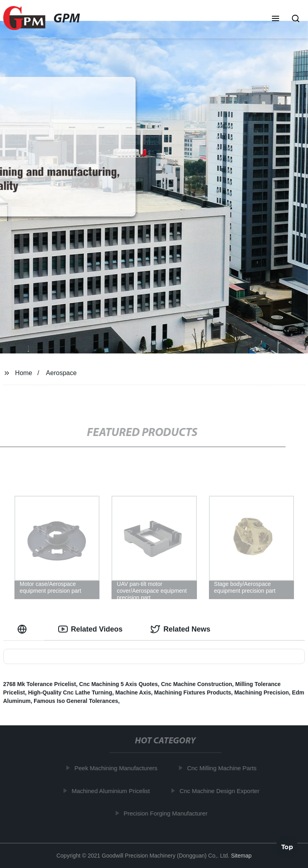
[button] (276, 19)
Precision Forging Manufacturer (167, 813)
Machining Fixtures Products (192, 692)
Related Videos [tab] (90, 629)
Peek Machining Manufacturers (117, 768)
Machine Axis (133, 692)
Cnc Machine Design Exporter (221, 790)
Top (287, 847)
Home (24, 373)
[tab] (24, 629)
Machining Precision (261, 692)
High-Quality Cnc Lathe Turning (70, 692)
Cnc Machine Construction (196, 684)
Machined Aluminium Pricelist (112, 790)
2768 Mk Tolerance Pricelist (40, 684)
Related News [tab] (180, 629)
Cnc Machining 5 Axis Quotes (118, 684)
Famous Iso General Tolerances (76, 701)
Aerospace (62, 373)
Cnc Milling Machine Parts (223, 768)
